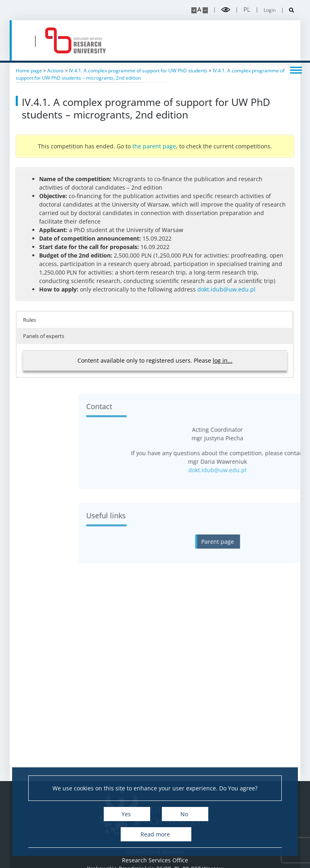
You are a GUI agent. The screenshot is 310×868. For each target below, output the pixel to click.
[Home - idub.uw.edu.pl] (75, 40)
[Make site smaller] (205, 10)
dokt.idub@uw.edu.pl (226, 289)
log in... (223, 360)
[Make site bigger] (194, 10)
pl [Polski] (247, 10)
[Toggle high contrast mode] (226, 10)
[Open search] (288, 10)
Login (270, 10)
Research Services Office (155, 860)
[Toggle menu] (296, 70)
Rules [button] (29, 320)
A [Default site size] (199, 10)
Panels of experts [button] (44, 336)
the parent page (154, 146)
